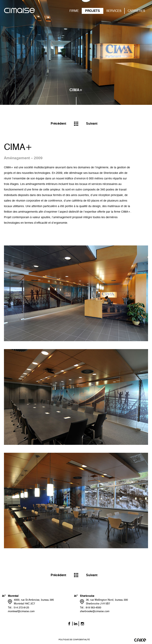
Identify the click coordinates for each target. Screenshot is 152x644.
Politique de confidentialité (74, 640)
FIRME (74, 11)
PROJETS (93, 11)
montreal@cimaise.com (21, 611)
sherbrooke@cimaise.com (95, 611)
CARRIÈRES (136, 11)
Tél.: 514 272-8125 (19, 607)
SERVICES (114, 11)
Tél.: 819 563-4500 (91, 607)
